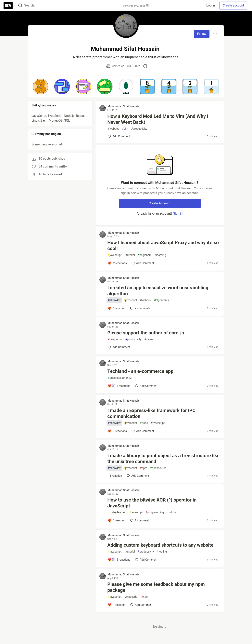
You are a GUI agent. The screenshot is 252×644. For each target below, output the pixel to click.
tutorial (130, 255)
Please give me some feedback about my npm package (156, 587)
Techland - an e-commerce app (140, 371)
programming (155, 512)
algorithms (162, 300)
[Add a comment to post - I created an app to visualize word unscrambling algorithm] (117, 308)
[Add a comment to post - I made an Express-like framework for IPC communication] (117, 431)
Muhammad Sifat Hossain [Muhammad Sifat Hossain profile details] (124, 106)
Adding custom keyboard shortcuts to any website (160, 545)
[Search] (20, 6)
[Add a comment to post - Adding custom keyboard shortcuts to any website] (119, 560)
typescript (158, 423)
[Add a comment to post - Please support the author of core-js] (119, 347)
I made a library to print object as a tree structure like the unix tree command (163, 459)
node (144, 423)
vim (125, 129)
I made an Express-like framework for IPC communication (151, 413)
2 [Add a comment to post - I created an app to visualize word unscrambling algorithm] (140, 308)
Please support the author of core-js (146, 333)
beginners (145, 255)
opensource (158, 468)
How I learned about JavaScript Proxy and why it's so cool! (163, 246)
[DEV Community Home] (8, 6)
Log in (211, 5)
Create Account (160, 203)
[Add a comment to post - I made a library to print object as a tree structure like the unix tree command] (115, 476)
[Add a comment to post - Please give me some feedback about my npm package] (117, 605)
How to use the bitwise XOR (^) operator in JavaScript (152, 503)
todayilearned (117, 512)
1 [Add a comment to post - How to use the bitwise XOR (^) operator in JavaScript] (139, 520)
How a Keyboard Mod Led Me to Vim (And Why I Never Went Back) (158, 119)
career (149, 339)
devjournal (115, 339)
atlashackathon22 (120, 378)
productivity (139, 129)
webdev (113, 129)
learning (160, 255)
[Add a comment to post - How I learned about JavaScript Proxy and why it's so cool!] (117, 263)
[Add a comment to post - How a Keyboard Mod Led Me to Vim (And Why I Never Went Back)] (119, 136)
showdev (114, 300)
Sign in (178, 214)
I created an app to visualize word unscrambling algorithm (158, 291)
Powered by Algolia (136, 6)
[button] (41, 87)
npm (144, 468)
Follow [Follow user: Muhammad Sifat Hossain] (202, 34)
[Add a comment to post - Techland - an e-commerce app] (119, 386)
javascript (115, 255)
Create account (233, 5)
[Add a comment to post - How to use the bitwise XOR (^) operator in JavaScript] (117, 520)
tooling (162, 552)
